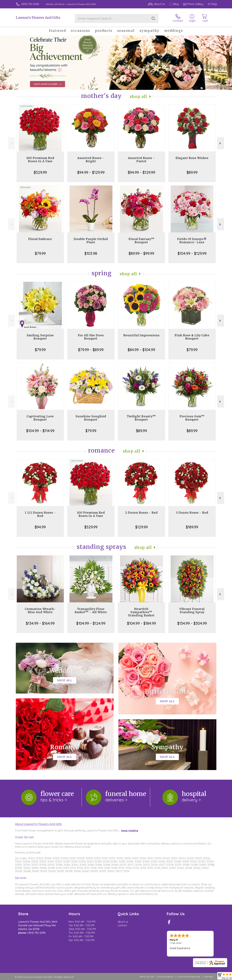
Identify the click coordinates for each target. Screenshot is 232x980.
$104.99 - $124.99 (91, 623)
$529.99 (40, 172)
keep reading (130, 830)
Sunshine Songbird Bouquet (91, 418)
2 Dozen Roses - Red (141, 513)
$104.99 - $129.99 (192, 253)
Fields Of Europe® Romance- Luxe (192, 241)
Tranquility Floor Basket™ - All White (91, 610)
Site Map (209, 977)
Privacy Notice (166, 977)
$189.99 (192, 527)
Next (221, 143)
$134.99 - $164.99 (40, 623)
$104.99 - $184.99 (141, 623)
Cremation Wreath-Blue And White (40, 610)
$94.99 (40, 527)
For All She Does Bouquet (91, 337)
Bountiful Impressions (141, 335)
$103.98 (91, 253)
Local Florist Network (189, 977)
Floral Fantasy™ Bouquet (141, 241)
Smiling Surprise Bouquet (40, 337)
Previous (12, 143)
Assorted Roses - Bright (91, 160)
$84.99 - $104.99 (141, 350)
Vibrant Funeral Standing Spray (192, 610)
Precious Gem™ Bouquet (192, 418)
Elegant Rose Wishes (192, 158)
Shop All (139, 97)
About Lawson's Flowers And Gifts (38, 824)
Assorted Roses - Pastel (141, 160)
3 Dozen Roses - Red (192, 513)
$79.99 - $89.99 (91, 350)
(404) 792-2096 (30, 4)
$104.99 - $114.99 (40, 431)
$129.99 (141, 527)
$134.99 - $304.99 (192, 623)
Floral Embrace (40, 239)
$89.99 (192, 172)
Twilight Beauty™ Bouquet (141, 418)
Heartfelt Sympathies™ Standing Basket (141, 612)
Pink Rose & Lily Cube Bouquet (192, 337)
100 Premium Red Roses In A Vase (40, 160)
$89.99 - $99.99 (141, 253)
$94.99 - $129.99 (91, 172)
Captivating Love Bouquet (40, 418)
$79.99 (40, 253)
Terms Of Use (147, 977)
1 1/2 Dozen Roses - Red (40, 514)
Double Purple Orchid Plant (91, 241)
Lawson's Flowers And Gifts (38, 18)
